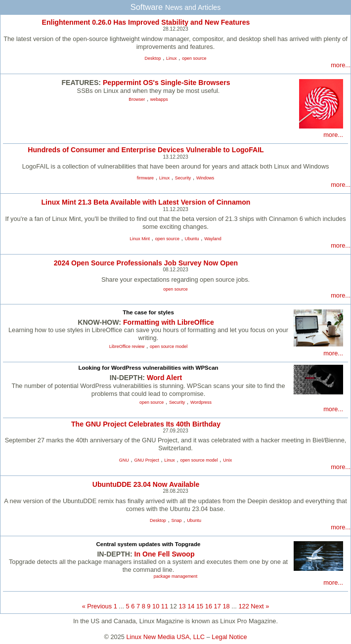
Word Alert (164, 378)
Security (183, 178)
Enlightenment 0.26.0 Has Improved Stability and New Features (146, 22)
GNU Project (146, 460)
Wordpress (201, 402)
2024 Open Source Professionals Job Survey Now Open (146, 263)
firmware (145, 178)
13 (182, 606)
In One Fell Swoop (165, 554)
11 (165, 606)
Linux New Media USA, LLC (166, 637)
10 (156, 606)
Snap (177, 520)
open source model (169, 346)
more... (341, 65)
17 (218, 606)
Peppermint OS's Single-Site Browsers (167, 83)
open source (194, 58)
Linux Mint (140, 239)
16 (209, 606)
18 (226, 606)
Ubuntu (192, 239)
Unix (227, 460)
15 (200, 606)
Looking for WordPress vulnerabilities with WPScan (148, 368)
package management (176, 576)
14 (191, 606)
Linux (171, 58)
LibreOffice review (127, 346)
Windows (205, 178)
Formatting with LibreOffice (169, 322)
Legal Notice (229, 637)
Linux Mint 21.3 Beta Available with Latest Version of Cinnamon (146, 202)
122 (243, 606)
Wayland (213, 239)
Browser (137, 99)
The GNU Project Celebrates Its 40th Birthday (146, 424)
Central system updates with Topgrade (149, 544)
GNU (124, 460)
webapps (159, 99)
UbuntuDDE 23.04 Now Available (146, 484)
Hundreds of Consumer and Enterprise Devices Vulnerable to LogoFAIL (146, 150)
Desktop (153, 58)
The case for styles (148, 312)
